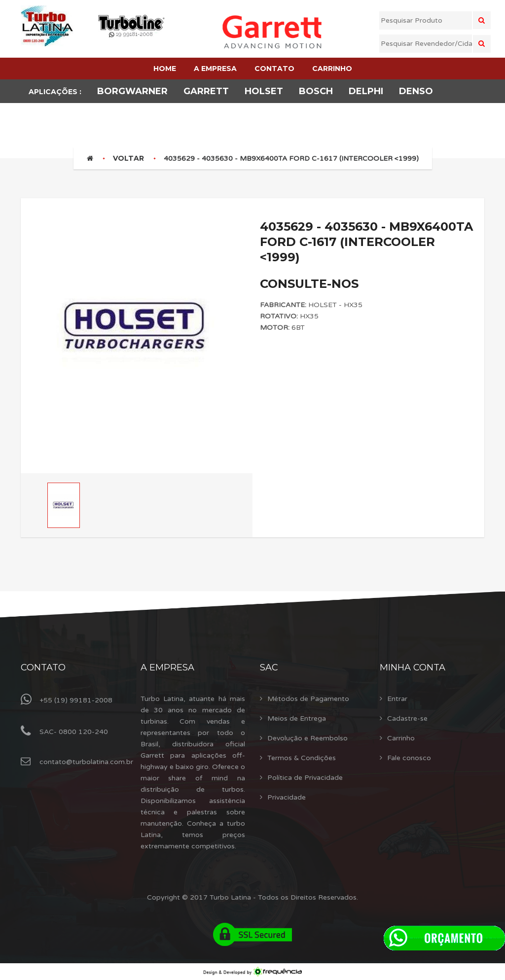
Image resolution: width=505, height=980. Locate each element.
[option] (137, 328)
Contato (43, 667)
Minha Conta (413, 667)
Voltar (128, 158)
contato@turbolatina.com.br (86, 762)
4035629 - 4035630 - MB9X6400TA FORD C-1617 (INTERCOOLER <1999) (291, 158)
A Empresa (167, 667)
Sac (269, 667)
